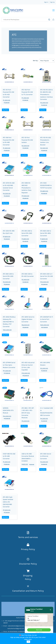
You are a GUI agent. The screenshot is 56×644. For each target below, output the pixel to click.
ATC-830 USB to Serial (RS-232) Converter (8, 277)
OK (28, 642)
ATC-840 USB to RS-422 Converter (28, 276)
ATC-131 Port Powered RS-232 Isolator (27, 141)
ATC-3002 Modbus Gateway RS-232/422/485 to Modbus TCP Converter (9, 323)
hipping (29, 576)
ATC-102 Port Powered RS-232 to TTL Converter (27, 93)
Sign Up (52, 2)
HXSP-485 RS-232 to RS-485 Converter (9, 457)
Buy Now (5, 111)
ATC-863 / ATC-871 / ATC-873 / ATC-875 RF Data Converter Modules (28, 414)
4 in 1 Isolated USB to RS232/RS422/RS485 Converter (46, 413)
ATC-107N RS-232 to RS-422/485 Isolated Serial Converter (9, 187)
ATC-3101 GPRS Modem (45, 365)
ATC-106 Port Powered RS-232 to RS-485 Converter (8, 142)
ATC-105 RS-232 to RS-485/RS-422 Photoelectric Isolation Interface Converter (46, 95)
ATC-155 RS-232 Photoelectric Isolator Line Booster (45, 142)
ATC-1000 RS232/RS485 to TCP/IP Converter (46, 186)
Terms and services (28, 538)
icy (30, 580)
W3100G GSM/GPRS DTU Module (8, 411)
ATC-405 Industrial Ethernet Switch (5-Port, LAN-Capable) (28, 367)
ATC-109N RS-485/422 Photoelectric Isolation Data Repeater (26, 189)
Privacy (25, 550)
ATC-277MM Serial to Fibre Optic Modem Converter (9, 366)
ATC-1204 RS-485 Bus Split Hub (9, 233)
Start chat (39, 630)
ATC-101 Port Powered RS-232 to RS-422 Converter (8, 94)
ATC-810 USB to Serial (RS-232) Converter (27, 234)
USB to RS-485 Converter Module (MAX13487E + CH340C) (28, 458)
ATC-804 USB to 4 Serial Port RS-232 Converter (46, 277)
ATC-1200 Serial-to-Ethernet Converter (46, 457)
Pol (27, 580)
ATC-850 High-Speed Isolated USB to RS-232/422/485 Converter (8, 503)
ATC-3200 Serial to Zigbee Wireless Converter (28, 320)
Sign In (46, 2)
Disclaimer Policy (28, 565)
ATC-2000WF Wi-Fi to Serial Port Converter (47, 320)
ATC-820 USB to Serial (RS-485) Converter (46, 234)
